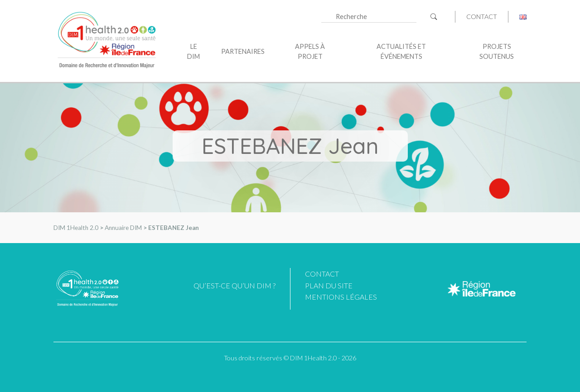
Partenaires (243, 51)
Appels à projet (310, 51)
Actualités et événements (401, 51)
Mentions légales (341, 297)
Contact (482, 17)
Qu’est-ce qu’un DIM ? (234, 285)
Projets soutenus (497, 51)
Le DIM (193, 51)
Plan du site (329, 285)
